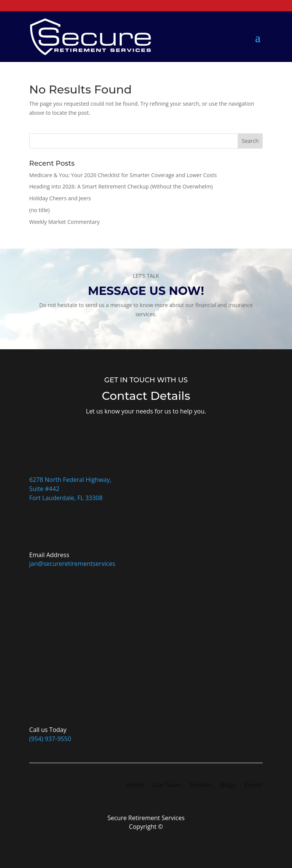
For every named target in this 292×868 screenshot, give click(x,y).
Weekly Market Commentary (64, 222)
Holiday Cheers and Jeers (60, 198)
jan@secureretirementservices (72, 564)
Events (253, 786)
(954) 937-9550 (50, 739)
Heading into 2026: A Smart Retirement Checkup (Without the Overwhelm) (121, 186)
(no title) (40, 210)
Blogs (228, 786)
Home (136, 786)
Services (201, 786)
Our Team (167, 786)
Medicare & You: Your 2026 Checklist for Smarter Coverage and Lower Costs (123, 175)
